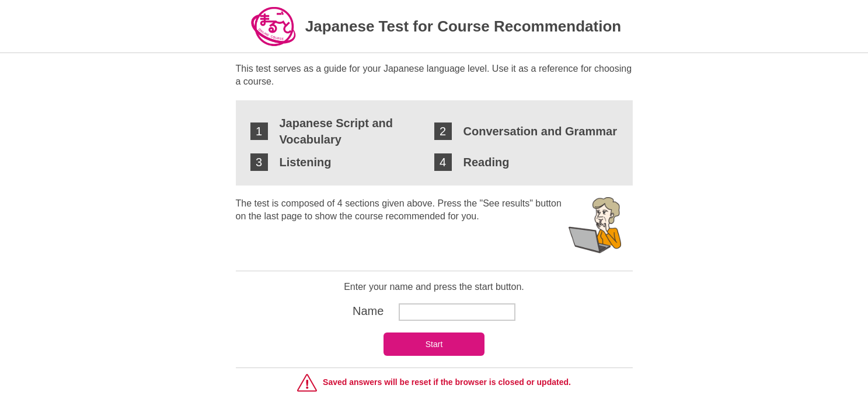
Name (434, 311)
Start (434, 344)
